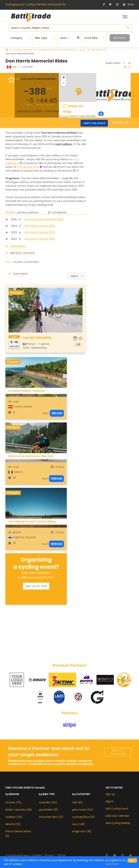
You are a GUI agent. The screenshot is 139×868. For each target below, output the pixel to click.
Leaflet (73, 116)
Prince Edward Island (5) (18, 834)
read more (112, 864)
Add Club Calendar (117, 816)
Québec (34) (14, 817)
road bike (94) (48, 802)
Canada (43, 50)
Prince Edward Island (64, 50)
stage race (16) (82, 831)
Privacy (50, 855)
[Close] (132, 861)
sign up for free (36, 586)
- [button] (64, 83)
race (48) (78, 824)
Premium (16, 293)
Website (120, 122)
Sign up (110, 794)
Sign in (110, 801)
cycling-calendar (23, 50)
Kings (83, 50)
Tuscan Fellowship (37, 337)
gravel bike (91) (49, 810)
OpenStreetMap (88, 116)
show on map (73, 109)
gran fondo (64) (83, 810)
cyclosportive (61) (84, 817)
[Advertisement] (36, 633)
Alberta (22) (13, 824)
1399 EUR (56, 479)
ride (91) (77, 802)
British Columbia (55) (19, 810)
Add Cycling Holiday (118, 823)
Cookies (37, 855)
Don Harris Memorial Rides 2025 (44, 219)
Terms (61, 855)
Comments (18, 246)
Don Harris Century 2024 (40, 226)
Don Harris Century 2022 (40, 239)
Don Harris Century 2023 (40, 232)
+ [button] (64, 78)
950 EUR (57, 413)
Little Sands (97, 50)
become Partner (118, 752)
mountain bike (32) (51, 817)
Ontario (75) (13, 802)
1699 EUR (56, 544)
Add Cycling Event (117, 809)
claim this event (94, 123)
